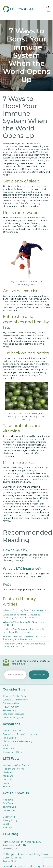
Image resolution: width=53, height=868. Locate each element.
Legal (6, 824)
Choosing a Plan (11, 703)
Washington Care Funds (16, 765)
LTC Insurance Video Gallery (18, 741)
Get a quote (31, 515)
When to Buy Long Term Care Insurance (25, 610)
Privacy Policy (10, 820)
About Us (8, 800)
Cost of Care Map (12, 731)
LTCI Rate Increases (13, 714)
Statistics (7, 787)
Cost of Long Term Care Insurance (21, 734)
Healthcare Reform (13, 769)
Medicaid (8, 772)
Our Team (8, 803)
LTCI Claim (8, 779)
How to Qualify (11, 707)
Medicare (8, 776)
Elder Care (8, 748)
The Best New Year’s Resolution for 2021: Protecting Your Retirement (24, 638)
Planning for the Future (15, 696)
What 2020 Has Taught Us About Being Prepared (24, 623)
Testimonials (9, 807)
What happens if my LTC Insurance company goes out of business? (22, 616)
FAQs (6, 783)
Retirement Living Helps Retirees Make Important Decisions (24, 645)
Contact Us (9, 810)
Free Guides (9, 738)
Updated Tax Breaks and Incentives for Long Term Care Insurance (24, 631)
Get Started (9, 817)
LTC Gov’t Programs (13, 717)
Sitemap (7, 827)
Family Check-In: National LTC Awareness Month (22, 844)
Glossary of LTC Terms (14, 752)
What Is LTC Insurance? (15, 700)
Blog (5, 745)
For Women (9, 710)
